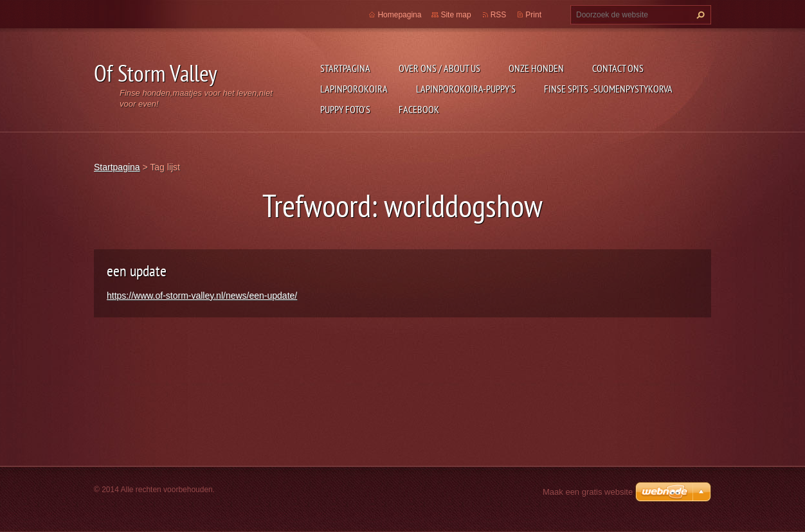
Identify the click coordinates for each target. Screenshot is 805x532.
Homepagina (399, 15)
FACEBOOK (419, 109)
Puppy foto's (345, 109)
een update (137, 271)
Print (533, 15)
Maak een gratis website (588, 492)
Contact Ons (618, 68)
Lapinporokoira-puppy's (466, 89)
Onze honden (536, 68)
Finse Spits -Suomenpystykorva (608, 89)
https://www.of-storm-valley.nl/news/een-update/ (202, 296)
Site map (456, 15)
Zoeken (699, 15)
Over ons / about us (439, 68)
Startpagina (345, 68)
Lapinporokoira (354, 89)
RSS (499, 15)
